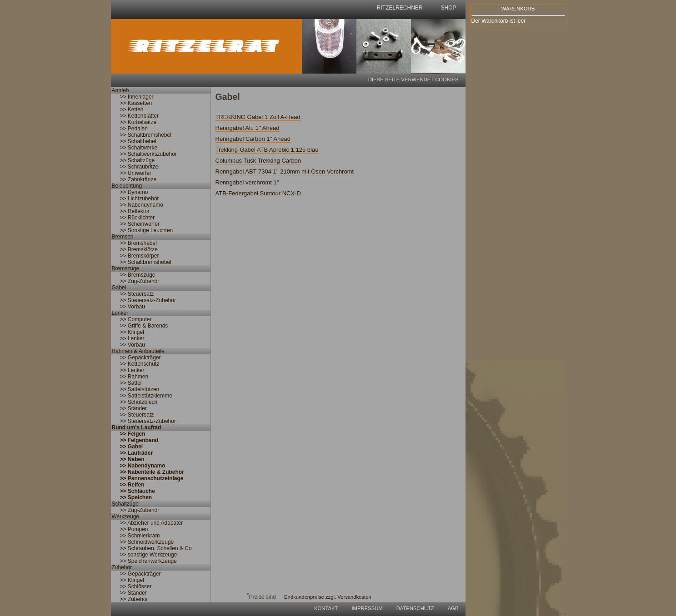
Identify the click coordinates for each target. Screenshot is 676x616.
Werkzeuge (125, 517)
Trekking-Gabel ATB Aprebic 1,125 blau (267, 150)
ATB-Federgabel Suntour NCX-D (258, 193)
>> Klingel (132, 332)
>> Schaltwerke (139, 148)
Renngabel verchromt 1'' (247, 182)
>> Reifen (132, 485)
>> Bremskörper (140, 256)
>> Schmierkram (140, 536)
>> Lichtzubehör (140, 199)
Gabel (119, 288)
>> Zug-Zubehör (140, 281)
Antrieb (120, 90)
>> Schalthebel (138, 141)
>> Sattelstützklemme (146, 396)
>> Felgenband (139, 440)
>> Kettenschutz (140, 364)
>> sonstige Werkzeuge (149, 555)
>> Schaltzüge (138, 160)
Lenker (120, 313)
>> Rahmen (134, 377)
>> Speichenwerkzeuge (148, 561)
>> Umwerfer (136, 173)
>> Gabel (132, 447)
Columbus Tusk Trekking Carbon (258, 161)
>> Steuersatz (137, 294)
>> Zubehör (134, 599)
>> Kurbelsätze (138, 122)
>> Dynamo (134, 192)
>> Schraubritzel (140, 167)
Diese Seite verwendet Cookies (413, 79)
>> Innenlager (137, 97)
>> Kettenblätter (139, 116)
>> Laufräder (137, 453)
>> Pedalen (134, 129)
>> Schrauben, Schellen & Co (156, 548)
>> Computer (136, 319)
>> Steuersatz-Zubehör (148, 300)
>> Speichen (136, 497)
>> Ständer (133, 408)
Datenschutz (415, 608)
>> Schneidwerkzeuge (147, 542)
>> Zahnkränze (138, 179)
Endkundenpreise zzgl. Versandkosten (328, 597)
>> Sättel (131, 383)
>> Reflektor (135, 211)
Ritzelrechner (400, 8)
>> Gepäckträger (140, 358)
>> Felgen (133, 434)
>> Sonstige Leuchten (147, 230)
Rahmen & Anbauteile (138, 351)
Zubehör (122, 567)
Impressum (367, 608)
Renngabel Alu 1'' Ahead (248, 128)
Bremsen (123, 237)
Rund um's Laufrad (137, 427)
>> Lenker (132, 338)
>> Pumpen (134, 529)
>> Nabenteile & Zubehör (152, 472)
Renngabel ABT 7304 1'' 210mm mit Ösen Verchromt (285, 171)
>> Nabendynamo (142, 205)
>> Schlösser (136, 586)
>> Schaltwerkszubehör (148, 154)
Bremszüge (126, 268)
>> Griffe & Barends (144, 326)
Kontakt (326, 608)
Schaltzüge (125, 504)
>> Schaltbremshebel (146, 135)
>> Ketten (132, 109)
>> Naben (132, 459)
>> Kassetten (136, 103)
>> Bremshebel (138, 243)
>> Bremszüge (138, 275)
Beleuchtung (127, 186)
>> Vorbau (133, 307)
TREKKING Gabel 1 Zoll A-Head (258, 117)
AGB (453, 608)
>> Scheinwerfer (140, 224)
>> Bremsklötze (139, 249)
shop (448, 8)
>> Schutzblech (139, 402)
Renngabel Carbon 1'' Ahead (253, 139)
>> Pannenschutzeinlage (152, 478)
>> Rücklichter (138, 218)
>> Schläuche (138, 491)
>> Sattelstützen (140, 389)
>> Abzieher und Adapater (152, 523)
